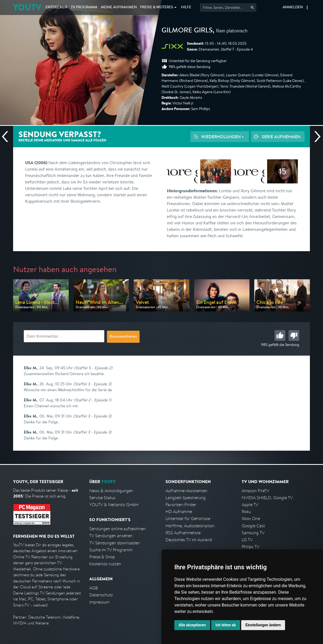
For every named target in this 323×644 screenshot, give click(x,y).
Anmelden (293, 7)
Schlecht (294, 336)
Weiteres (157, 7)
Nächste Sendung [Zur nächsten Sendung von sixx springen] (315, 137)
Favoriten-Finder (181, 505)
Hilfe (186, 7)
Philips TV (251, 547)
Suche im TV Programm (111, 550)
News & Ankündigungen (111, 491)
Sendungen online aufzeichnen (118, 529)
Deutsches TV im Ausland (189, 540)
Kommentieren (123, 337)
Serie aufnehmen (281, 137)
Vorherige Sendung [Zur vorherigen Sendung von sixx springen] (7, 137)
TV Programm (84, 7)
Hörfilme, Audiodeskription (190, 526)
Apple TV (250, 505)
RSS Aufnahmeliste (183, 533)
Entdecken (56, 7)
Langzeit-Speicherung (186, 498)
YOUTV (27, 7)
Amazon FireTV (255, 491)
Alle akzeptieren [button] (192, 625)
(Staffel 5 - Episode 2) (93, 368)
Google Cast (253, 526)
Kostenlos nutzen (105, 564)
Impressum (99, 602)
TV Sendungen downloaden (115, 543)
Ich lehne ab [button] (226, 625)
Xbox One (251, 519)
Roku (246, 512)
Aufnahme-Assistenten (187, 491)
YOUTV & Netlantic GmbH (114, 505)
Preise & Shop (102, 557)
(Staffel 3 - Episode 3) (92, 384)
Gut (280, 336)
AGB (94, 588)
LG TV (247, 540)
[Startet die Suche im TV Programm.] (228, 7)
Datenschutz (101, 595)
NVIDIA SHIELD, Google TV (267, 498)
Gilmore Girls (187, 31)
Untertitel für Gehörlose (188, 519)
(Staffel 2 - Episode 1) (93, 400)
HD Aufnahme (179, 512)
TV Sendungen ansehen (111, 536)
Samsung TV (253, 533)
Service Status (102, 498)
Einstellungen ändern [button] (263, 625)
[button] (307, 7)
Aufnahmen (119, 7)
